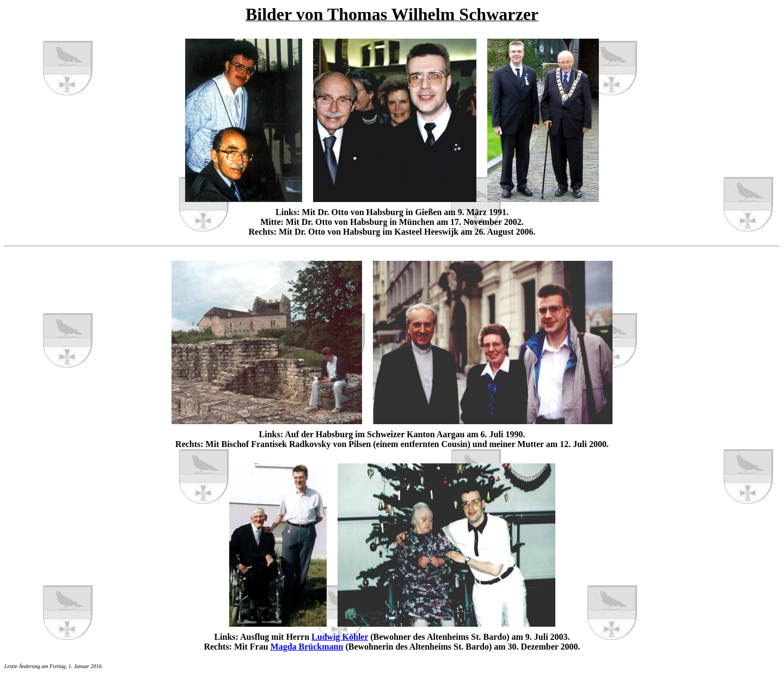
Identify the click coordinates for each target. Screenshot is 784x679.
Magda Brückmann (307, 647)
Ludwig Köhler (340, 637)
